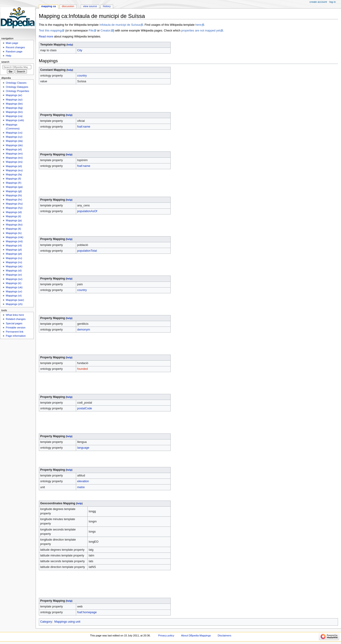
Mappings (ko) (14, 225)
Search (5, 62)
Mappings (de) (14, 145)
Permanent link (14, 332)
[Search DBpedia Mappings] (17, 67)
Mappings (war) (15, 300)
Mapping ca (49, 6)
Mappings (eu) (14, 170)
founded (83, 369)
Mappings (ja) (14, 220)
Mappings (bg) (14, 108)
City (80, 50)
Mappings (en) (14, 154)
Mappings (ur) (14, 291)
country (82, 76)
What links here (15, 315)
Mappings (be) (14, 104)
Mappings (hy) (14, 208)
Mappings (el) (14, 149)
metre (81, 487)
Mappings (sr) (14, 275)
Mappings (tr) (13, 283)
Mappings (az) (14, 100)
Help (9, 56)
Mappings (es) (14, 162)
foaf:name (84, 127)
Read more (46, 37)
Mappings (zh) (14, 304)
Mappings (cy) (14, 137)
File (91, 31)
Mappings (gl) (14, 191)
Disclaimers (225, 635)
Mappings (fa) (14, 174)
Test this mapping (50, 31)
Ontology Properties (17, 91)
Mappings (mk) (14, 237)
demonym (84, 330)
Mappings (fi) (13, 179)
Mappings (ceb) (15, 120)
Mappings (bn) (14, 112)
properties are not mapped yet (201, 31)
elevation (83, 481)
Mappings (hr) (14, 199)
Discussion (68, 6)
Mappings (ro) (14, 262)
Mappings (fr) (13, 183)
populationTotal (87, 251)
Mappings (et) (14, 166)
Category (46, 622)
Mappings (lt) (13, 229)
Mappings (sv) (14, 279)
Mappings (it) (13, 216)
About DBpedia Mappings (196, 635)
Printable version (16, 328)
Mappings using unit (67, 622)
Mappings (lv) (14, 233)
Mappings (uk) (14, 287)
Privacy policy (166, 635)
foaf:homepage (87, 612)
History (107, 6)
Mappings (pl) (14, 250)
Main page (12, 43)
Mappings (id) (14, 212)
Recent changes (15, 47)
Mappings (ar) (14, 95)
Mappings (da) (14, 141)
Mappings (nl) (14, 245)
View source (90, 6)
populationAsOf (87, 211)
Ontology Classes (16, 83)
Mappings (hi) (14, 195)
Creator (105, 31)
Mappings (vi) (14, 296)
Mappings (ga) (14, 187)
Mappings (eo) (14, 158)
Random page (14, 51)
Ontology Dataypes (17, 87)
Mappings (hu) (14, 204)
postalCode (85, 408)
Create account (318, 2)
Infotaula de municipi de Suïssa (120, 25)
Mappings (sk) (14, 266)
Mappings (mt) (14, 241)
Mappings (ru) (14, 258)
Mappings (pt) (14, 254)
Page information (16, 336)
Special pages (14, 323)
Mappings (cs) (14, 133)
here (198, 25)
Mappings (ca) (14, 116)
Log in (333, 2)
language (83, 448)
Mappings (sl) (14, 271)
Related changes (16, 319)
